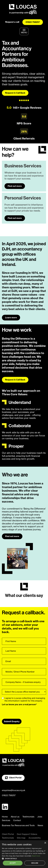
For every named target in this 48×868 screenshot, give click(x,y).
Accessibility (35, 838)
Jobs (40, 817)
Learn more (11, 318)
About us (15, 817)
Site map (21, 838)
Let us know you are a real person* (19, 704)
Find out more (15, 186)
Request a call (12, 22)
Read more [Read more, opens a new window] (36, 856)
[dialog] (24, 854)
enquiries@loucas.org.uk (14, 790)
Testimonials (28, 817)
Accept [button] (13, 863)
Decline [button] (35, 863)
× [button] (45, 843)
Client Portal (13, 778)
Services (6, 820)
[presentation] (21, 711)
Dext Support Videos (27, 834)
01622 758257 (33, 22)
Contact (17, 820)
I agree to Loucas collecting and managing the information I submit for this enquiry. (24, 699)
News (40, 825)
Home (5, 817)
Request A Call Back (15, 93)
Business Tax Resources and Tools (18, 825)
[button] (24, 858)
